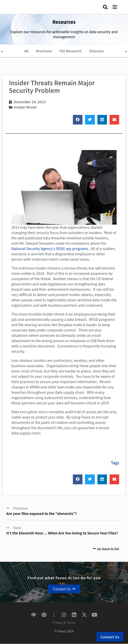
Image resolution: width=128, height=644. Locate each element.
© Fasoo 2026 (64, 631)
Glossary (97, 51)
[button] (119, 7)
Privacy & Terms (64, 622)
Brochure (44, 51)
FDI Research (70, 51)
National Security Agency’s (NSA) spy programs (50, 248)
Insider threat (25, 107)
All (26, 51)
